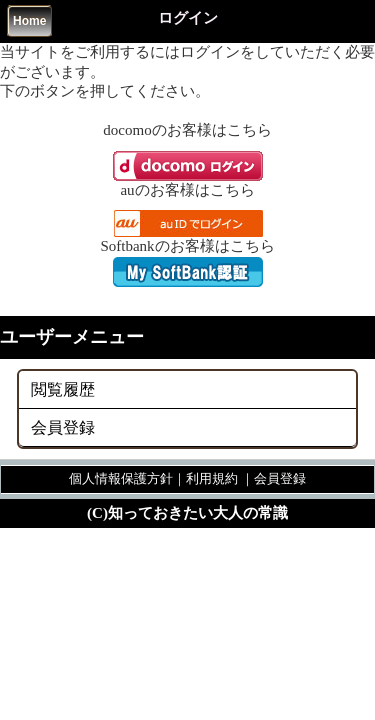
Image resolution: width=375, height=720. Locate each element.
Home (29, 21)
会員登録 (63, 427)
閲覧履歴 (63, 389)
